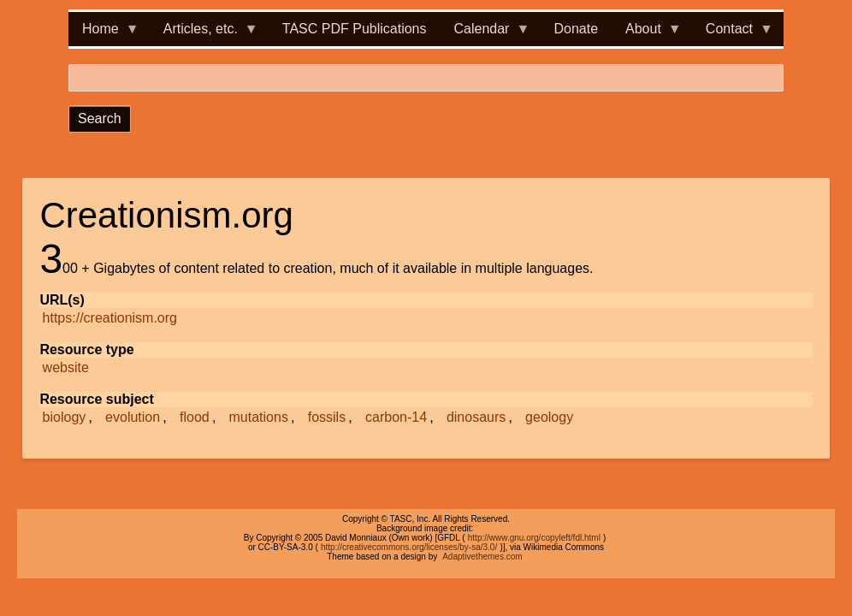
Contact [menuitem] (733, 34)
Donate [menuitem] (576, 29)
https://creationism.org (110, 318)
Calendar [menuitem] (485, 34)
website (66, 367)
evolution (133, 417)
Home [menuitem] (104, 34)
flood (195, 417)
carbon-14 (396, 417)
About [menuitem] (647, 34)
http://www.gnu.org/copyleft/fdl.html (534, 538)
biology (65, 417)
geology (549, 417)
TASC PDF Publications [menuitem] (355, 29)
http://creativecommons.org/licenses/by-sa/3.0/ (409, 547)
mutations (259, 417)
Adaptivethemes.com (482, 557)
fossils (327, 417)
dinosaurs (476, 417)
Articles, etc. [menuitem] (204, 34)
